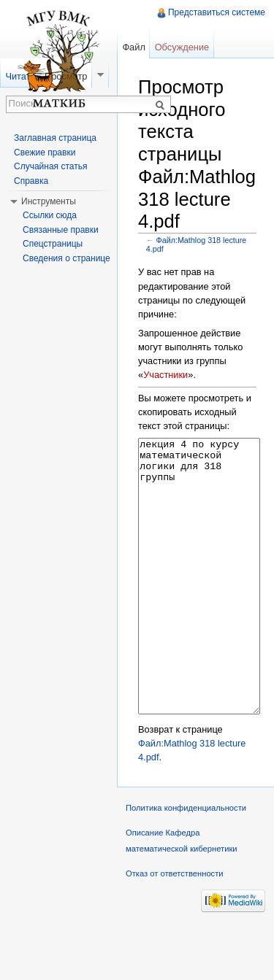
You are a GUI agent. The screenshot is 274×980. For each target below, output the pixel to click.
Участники (165, 375)
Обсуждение (182, 47)
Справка (31, 181)
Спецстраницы (53, 244)
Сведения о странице (66, 258)
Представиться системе (217, 12)
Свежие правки (45, 153)
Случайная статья (50, 166)
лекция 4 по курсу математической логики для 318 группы (199, 604)
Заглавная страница (55, 138)
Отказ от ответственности (175, 928)
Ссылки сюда (50, 215)
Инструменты (49, 201)
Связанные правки (61, 230)
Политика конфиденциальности (186, 863)
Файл (133, 47)
